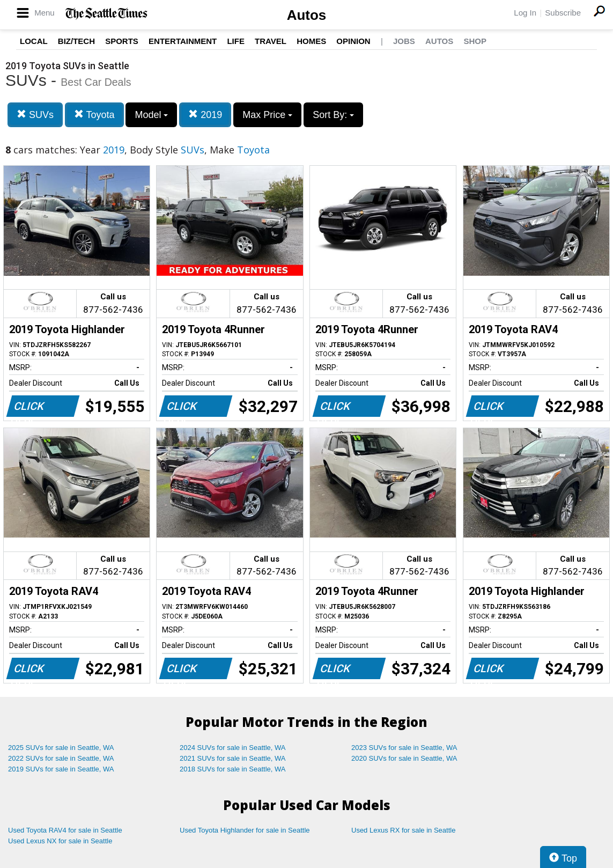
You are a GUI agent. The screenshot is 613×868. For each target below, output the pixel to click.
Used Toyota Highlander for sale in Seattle (245, 830)
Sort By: (333, 115)
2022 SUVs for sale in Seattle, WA (61, 758)
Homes (311, 41)
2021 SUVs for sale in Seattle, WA (233, 758)
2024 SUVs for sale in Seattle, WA (233, 748)
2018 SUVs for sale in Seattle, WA (233, 769)
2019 (205, 115)
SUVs (35, 115)
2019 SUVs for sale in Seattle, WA (61, 769)
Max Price (267, 115)
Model (151, 115)
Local (34, 41)
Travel (271, 41)
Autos (307, 15)
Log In (525, 13)
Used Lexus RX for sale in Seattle (403, 830)
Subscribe (563, 13)
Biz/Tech (76, 41)
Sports (122, 41)
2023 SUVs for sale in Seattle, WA (404, 748)
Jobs (404, 41)
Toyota (94, 115)
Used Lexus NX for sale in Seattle (60, 841)
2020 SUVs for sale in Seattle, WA (404, 758)
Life (236, 41)
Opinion (353, 41)
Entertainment (183, 41)
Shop (475, 41)
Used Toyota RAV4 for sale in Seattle (65, 830)
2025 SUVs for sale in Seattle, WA (61, 748)
